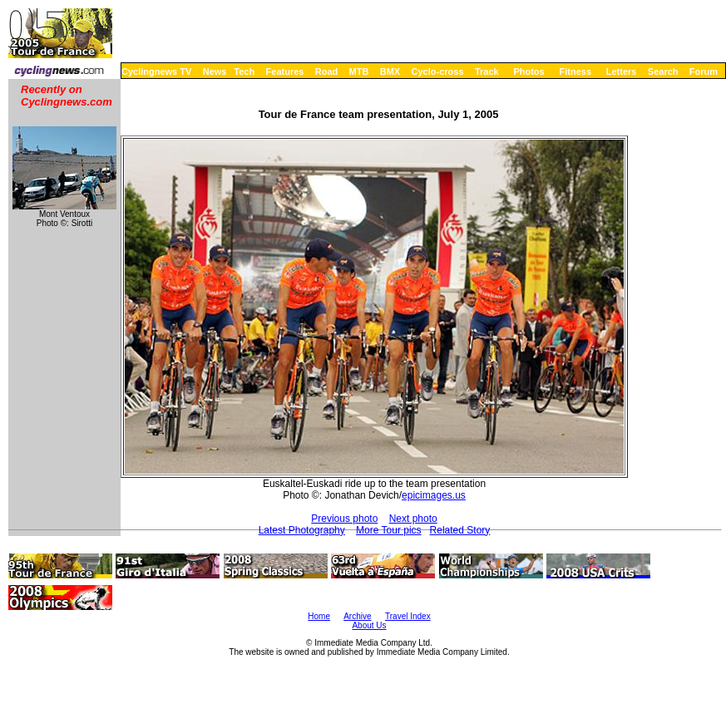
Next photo (413, 519)
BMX (390, 71)
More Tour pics (388, 530)
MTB (359, 71)
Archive (357, 616)
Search (663, 71)
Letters (622, 71)
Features (285, 71)
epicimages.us (434, 495)
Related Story (460, 530)
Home (319, 616)
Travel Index (408, 616)
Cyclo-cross (438, 71)
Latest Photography (302, 530)
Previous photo (344, 519)
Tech (244, 71)
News (215, 71)
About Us (369, 625)
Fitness (575, 71)
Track (487, 71)
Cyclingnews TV (156, 71)
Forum (704, 71)
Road (327, 71)
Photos (528, 71)
